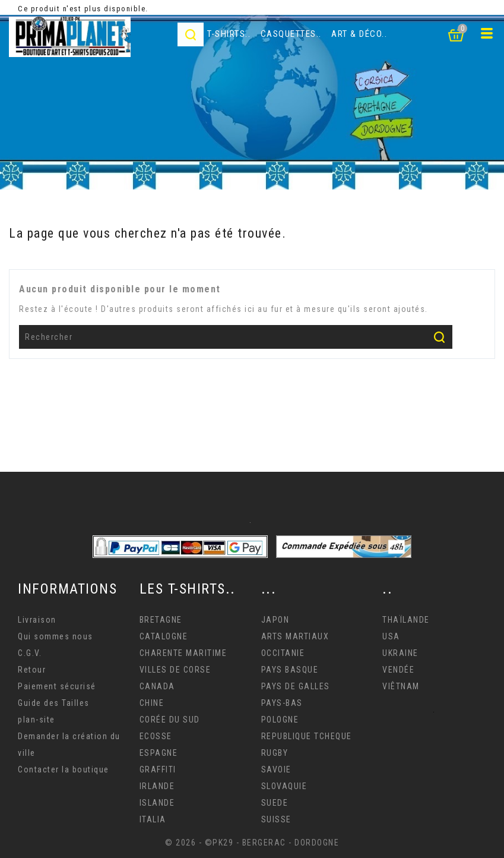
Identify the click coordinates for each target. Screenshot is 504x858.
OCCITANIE (283, 653)
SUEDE (275, 803)
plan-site (37, 720)
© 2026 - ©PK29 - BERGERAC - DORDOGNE (252, 843)
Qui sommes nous (56, 636)
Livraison (37, 620)
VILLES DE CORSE (175, 670)
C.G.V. (30, 653)
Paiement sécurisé (57, 686)
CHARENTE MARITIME (183, 653)
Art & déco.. (359, 34)
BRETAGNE (161, 620)
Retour (32, 670)
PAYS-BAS (282, 703)
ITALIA (153, 819)
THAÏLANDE (406, 620)
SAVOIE (276, 769)
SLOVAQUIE (284, 786)
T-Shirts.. (229, 34)
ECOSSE (156, 736)
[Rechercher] (236, 337)
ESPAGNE (159, 753)
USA (391, 636)
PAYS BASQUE (290, 670)
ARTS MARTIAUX (295, 636)
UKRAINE (400, 653)
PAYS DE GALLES (296, 686)
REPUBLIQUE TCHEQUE (307, 736)
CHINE (152, 703)
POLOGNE (280, 720)
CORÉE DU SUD (170, 720)
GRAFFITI (158, 769)
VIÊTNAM (401, 686)
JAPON (275, 620)
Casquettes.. (291, 34)
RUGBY (275, 753)
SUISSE (276, 819)
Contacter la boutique (64, 769)
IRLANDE (157, 786)
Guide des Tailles (54, 703)
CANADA (157, 686)
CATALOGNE (164, 636)
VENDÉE (398, 670)
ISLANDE (157, 803)
